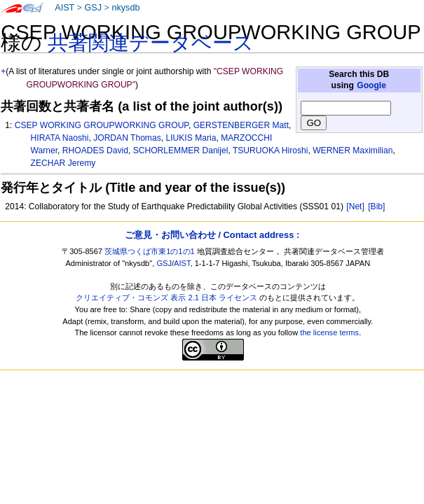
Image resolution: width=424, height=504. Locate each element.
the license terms (329, 332)
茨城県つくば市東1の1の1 (150, 251)
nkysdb (125, 8)
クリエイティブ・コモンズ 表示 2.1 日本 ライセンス (166, 297)
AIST (64, 8)
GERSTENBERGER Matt (241, 125)
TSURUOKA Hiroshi (271, 150)
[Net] (355, 206)
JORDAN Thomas (127, 138)
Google (371, 85)
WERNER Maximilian (353, 150)
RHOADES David (95, 150)
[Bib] (376, 206)
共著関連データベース (151, 43)
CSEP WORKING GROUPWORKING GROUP (102, 125)
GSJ (93, 8)
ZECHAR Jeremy (63, 163)
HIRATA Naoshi (60, 138)
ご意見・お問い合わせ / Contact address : (212, 235)
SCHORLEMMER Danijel (181, 150)
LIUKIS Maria (191, 138)
